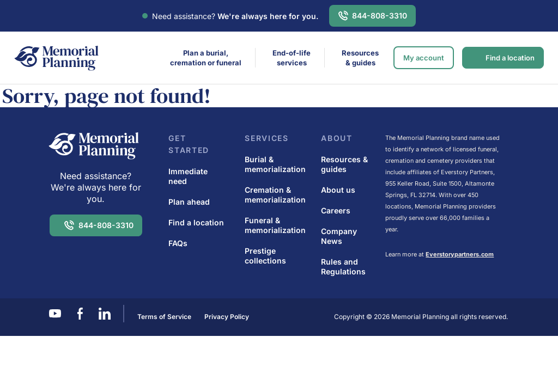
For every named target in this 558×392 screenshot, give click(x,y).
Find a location (510, 58)
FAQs (178, 243)
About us (338, 190)
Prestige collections (265, 256)
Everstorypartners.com (460, 254)
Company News (339, 236)
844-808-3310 (380, 16)
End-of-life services (292, 58)
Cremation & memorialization (275, 195)
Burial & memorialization (275, 164)
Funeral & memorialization (275, 225)
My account (424, 58)
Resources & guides (360, 58)
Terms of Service (164, 317)
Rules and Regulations (343, 267)
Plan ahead (189, 202)
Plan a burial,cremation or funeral (206, 58)
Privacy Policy (227, 317)
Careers (336, 210)
